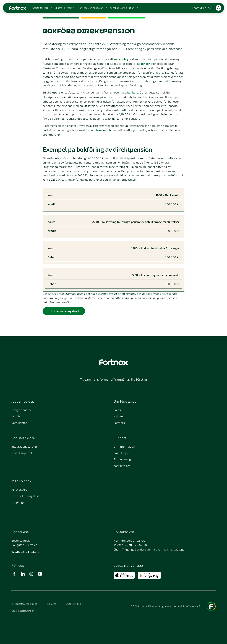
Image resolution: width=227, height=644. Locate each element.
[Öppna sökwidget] (211, 8)
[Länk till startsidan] (18, 8)
